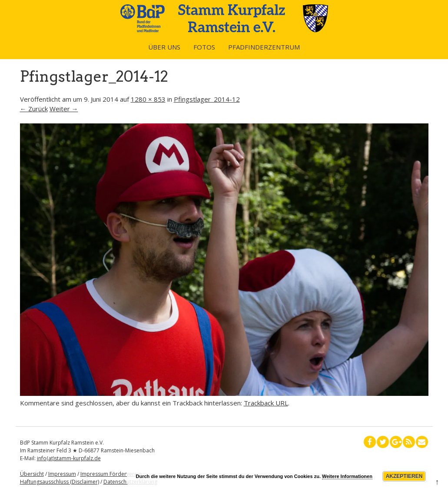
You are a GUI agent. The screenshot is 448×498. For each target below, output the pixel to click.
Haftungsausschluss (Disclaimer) (60, 482)
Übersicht (32, 474)
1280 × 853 (148, 99)
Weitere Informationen (347, 476)
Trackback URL (266, 403)
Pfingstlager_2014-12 (207, 99)
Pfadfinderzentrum (264, 47)
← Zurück (34, 109)
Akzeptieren (404, 476)
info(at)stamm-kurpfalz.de (69, 458)
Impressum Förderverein (111, 474)
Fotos (204, 47)
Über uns (164, 47)
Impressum (62, 474)
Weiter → (64, 109)
